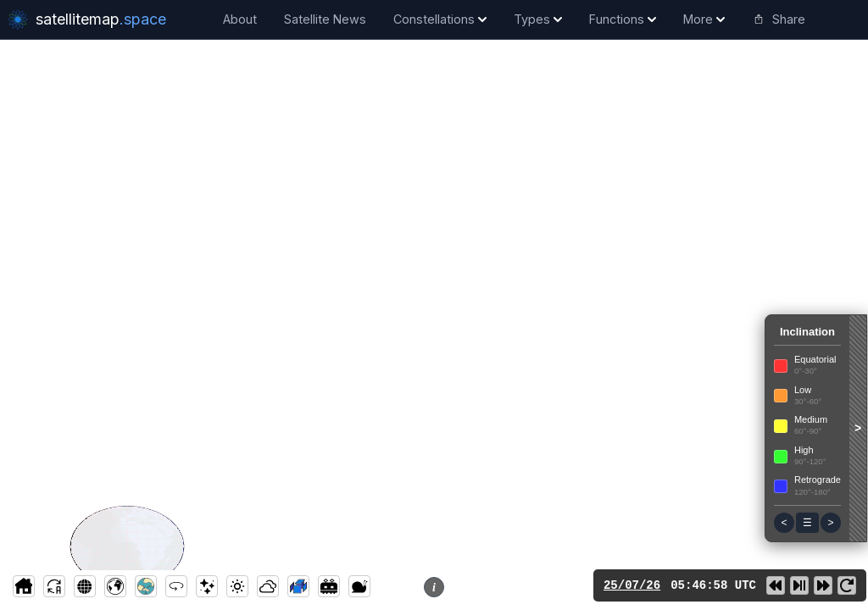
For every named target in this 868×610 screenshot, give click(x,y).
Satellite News (325, 19)
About (240, 19)
